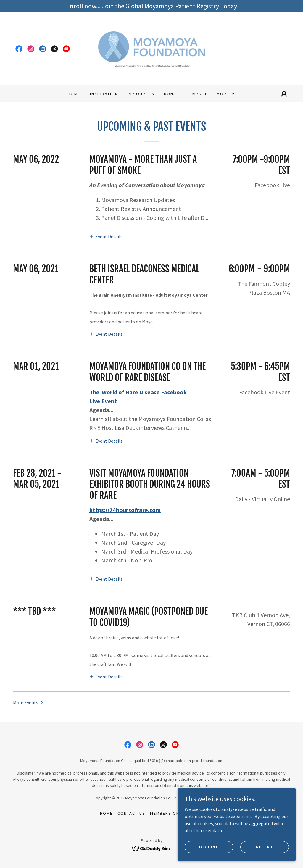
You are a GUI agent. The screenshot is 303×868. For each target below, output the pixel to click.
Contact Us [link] (131, 813)
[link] (19, 49)
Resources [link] (141, 94)
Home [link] (74, 94)
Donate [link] (173, 94)
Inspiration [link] (104, 94)
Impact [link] (199, 94)
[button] (226, 94)
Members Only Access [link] (177, 813)
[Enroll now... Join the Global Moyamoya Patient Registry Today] (151, 6)
